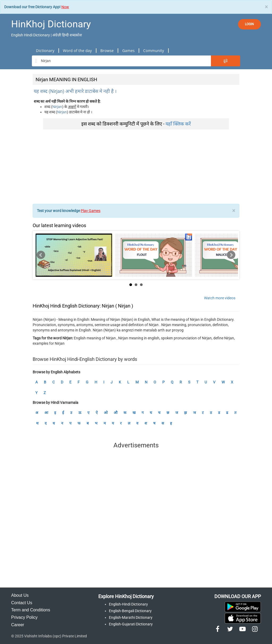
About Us (20, 595)
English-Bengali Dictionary (130, 611)
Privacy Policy (24, 617)
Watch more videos (220, 298)
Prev (41, 255)
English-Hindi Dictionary (128, 604)
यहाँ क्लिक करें (178, 124)
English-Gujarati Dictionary (131, 624)
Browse (107, 51)
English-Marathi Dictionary (131, 617)
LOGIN (249, 24)
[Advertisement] (136, 167)
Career (18, 625)
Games (128, 51)
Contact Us (22, 603)
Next (231, 255)
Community (154, 51)
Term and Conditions (31, 610)
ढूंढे (226, 61)
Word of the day (77, 51)
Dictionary (45, 51)
